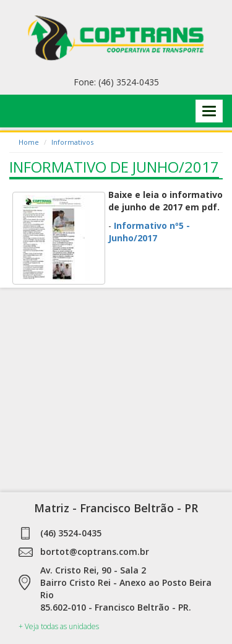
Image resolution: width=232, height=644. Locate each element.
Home (29, 142)
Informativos (72, 142)
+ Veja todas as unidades (59, 626)
